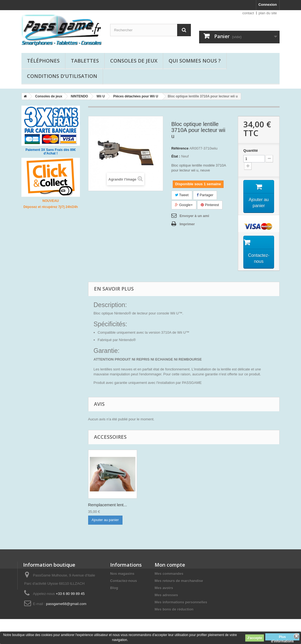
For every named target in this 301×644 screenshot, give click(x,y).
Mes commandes (169, 574)
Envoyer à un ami (194, 216)
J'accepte (255, 638)
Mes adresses (166, 595)
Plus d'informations (282, 638)
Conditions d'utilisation (62, 76)
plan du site (268, 13)
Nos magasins (122, 574)
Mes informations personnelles (181, 602)
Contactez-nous (124, 581)
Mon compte (170, 565)
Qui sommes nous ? (195, 61)
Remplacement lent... (162, 505)
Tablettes (85, 61)
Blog (114, 588)
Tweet (182, 195)
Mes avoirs (164, 588)
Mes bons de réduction (174, 609)
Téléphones (43, 61)
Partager (205, 195)
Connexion (268, 5)
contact (248, 13)
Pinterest (210, 205)
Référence (180, 148)
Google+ (184, 205)
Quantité (251, 151)
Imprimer (187, 224)
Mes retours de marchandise (179, 581)
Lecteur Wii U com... (107, 505)
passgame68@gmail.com (66, 604)
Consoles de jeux (134, 61)
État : (176, 156)
